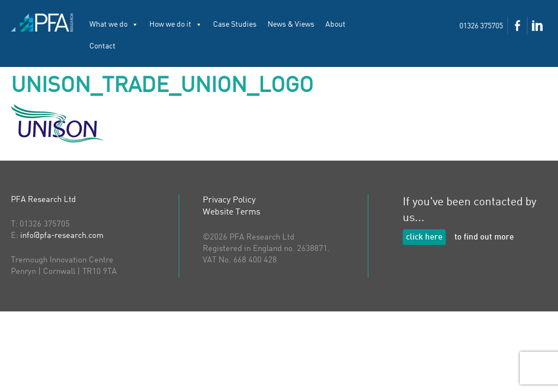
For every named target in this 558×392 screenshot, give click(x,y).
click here (424, 238)
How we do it (176, 24)
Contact (102, 46)
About (335, 24)
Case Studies (235, 24)
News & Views (291, 24)
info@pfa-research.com (62, 236)
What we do (114, 24)
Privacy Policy (229, 200)
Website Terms (232, 212)
